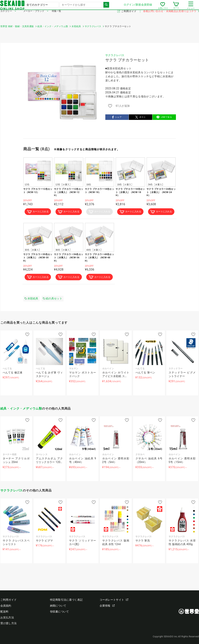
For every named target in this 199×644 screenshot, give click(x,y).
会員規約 (6, 606)
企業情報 (107, 606)
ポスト (141, 117)
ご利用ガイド (129, 17)
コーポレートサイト (114, 600)
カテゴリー (6, 17)
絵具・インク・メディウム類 (21, 409)
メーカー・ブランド (34, 17)
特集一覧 (57, 17)
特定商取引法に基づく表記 (66, 600)
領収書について (60, 612)
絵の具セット (53, 299)
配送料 (4, 612)
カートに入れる (38, 212)
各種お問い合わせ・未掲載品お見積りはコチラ (171, 17)
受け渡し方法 (9, 623)
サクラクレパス (115, 55)
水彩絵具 (31, 299)
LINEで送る (164, 117)
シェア (117, 117)
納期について (58, 606)
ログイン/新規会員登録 (137, 7)
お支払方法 (7, 617)
